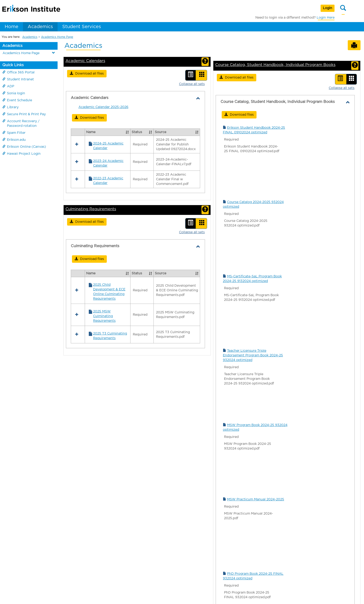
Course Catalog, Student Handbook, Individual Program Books (275, 65)
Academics (40, 27)
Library (10, 107)
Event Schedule (17, 100)
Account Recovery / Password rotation (21, 123)
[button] (87, 74)
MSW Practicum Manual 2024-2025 (256, 499)
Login (328, 8)
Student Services (82, 27)
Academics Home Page (57, 37)
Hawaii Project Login (21, 154)
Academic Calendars (85, 61)
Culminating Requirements (91, 150)
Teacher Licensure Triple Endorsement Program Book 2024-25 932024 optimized (253, 355)
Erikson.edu (14, 140)
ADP (8, 86)
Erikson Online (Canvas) (24, 147)
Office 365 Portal (18, 72)
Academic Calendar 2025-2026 (103, 107)
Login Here (326, 18)
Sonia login (14, 93)
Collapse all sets (192, 84)
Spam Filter (14, 133)
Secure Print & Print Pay (24, 114)
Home (11, 27)
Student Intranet (18, 79)
